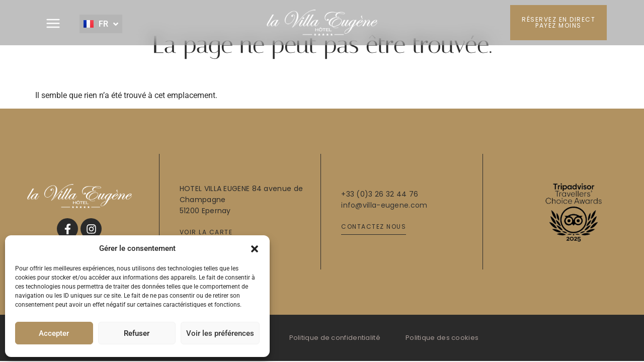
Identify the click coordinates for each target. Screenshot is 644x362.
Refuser (137, 333)
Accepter (54, 333)
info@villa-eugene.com (384, 205)
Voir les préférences (220, 333)
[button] (255, 248)
